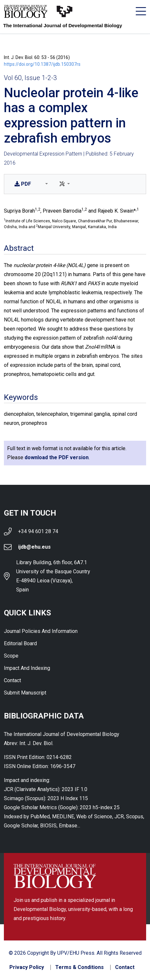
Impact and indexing (27, 668)
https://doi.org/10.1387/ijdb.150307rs (42, 64)
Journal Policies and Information (41, 631)
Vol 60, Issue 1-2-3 (30, 78)
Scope (11, 656)
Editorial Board (20, 643)
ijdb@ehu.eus (34, 547)
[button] (45, 184)
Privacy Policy (27, 967)
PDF (23, 184)
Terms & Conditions (80, 967)
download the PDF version (57, 457)
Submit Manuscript (25, 693)
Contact (12, 680)
